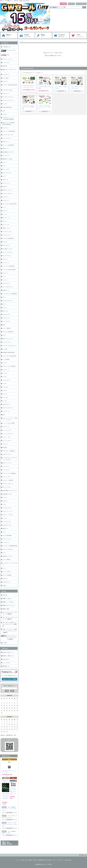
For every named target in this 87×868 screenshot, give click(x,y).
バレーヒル (5, 397)
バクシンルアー (6, 380)
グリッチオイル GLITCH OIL (9, 204)
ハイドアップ (6, 370)
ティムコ (5, 308)
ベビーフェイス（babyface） (10, 473)
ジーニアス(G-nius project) (9, 270)
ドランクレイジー (7, 342)
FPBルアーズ (6, 149)
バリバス (5, 394)
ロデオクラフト (6, 582)
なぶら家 (5, 349)
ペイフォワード (6, 470)
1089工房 (5, 66)
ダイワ (4, 304)
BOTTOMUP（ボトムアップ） (10, 491)
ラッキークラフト (7, 539)
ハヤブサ (5, 391)
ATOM (9, 844)
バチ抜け (5, 643)
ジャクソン (5, 280)
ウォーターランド (7, 138)
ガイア (4, 176)
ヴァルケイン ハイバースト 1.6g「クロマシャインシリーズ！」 (13, 791)
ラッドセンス (6, 542)
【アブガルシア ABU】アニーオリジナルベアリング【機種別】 (10, 624)
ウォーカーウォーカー (8, 135)
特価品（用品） (6, 609)
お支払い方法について (8, 652)
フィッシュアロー (7, 441)
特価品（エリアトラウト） (9, 605)
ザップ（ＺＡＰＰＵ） (8, 252)
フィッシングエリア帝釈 (8, 423)
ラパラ (4, 553)
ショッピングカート (78, 36)
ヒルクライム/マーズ (7, 408)
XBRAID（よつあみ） (8, 159)
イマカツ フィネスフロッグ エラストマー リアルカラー (45, 107)
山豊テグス (5, 529)
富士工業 (5, 447)
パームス (5, 373)
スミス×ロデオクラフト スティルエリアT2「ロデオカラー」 (5, 797)
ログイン (71, 4)
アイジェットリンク (7, 59)
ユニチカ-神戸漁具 (7, 535)
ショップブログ (6, 663)
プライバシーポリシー (58, 860)
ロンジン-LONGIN (7, 575)
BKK (4, 415)
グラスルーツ (6, 200)
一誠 (4, 111)
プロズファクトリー (7, 454)
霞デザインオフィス (7, 190)
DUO (4, 325)
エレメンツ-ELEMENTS (8, 145)
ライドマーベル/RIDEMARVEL (10, 546)
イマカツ (5, 114)
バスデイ (5, 384)
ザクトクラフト (6, 245)
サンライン (5, 259)
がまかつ (5, 187)
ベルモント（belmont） (8, 480)
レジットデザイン (7, 572)
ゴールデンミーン (7, 235)
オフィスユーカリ (7, 173)
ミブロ (4, 504)
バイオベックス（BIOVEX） (9, 366)
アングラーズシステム (8, 97)
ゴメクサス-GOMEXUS (8, 238)
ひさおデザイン (6, 404)
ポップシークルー (7, 487)
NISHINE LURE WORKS (8, 353)
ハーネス (5, 377)
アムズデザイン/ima (7, 90)
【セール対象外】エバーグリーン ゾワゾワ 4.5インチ (9, 809)
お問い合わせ (61, 36)
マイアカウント (81, 4)
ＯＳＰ (4, 166)
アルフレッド (6, 93)
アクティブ (5, 81)
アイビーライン (6, 63)
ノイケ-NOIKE (6, 359)
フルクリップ (6, 427)
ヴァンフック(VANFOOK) (9, 131)
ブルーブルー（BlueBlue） (9, 451)
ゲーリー (5, 214)
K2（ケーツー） (6, 218)
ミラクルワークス (7, 508)
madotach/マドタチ (7, 494)
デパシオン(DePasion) (8, 332)
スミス (4, 297)
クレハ (4, 207)
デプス (4, 335)
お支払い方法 (24, 860)
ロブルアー (5, 579)
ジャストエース (6, 283)
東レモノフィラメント (8, 339)
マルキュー (5, 501)
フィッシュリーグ (7, 430)
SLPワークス (6, 142)
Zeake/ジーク (6, 290)
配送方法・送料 (32, 860)
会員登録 (63, 4)
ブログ (44, 36)
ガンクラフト (6, 197)
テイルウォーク (6, 318)
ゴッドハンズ (6, 225)
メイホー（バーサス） (8, 515)
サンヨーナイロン (7, 256)
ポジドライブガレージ (8, 484)
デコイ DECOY (7, 328)
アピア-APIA (5, 78)
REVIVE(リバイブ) (7, 556)
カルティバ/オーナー (7, 194)
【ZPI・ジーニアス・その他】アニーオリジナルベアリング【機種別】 (10, 631)
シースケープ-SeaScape (8, 266)
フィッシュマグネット (8, 434)
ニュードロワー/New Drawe (9, 356)
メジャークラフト (7, 522)
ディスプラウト (6, 321)
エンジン (5, 162)
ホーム (9, 36)
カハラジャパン (6, 183)
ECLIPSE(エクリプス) (8, 152)
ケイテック (5, 211)
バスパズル (5, 387)
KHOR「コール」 (7, 228)
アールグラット (6, 75)
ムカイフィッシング (7, 511)
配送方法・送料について (8, 656)
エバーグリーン (6, 156)
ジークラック (6, 263)
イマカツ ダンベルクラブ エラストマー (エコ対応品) (28, 107)
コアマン (5, 221)
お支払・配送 (26, 36)
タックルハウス (6, 314)
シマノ (4, 276)
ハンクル (5, 401)
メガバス (5, 518)
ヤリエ (4, 532)
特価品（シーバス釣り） (8, 602)
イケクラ (5, 104)
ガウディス (5, 180)
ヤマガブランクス (7, 525)
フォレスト (5, 444)
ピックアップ (6, 411)
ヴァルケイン (6, 128)
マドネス (5, 497)
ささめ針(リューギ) (7, 249)
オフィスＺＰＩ (6, 169)
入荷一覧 (5, 595)
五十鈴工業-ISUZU (7, 107)
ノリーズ (5, 363)
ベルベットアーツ (7, 477)
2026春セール (6, 666)
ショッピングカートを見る (10, 679)
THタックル (5, 311)
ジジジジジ (5, 273)
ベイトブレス (6, 466)
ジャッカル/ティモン (7, 287)
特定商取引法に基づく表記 (44, 860)
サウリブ (5, 242)
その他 (4, 586)
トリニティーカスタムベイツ (10, 346)
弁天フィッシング (7, 463)
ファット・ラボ (6, 437)
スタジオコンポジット (8, 301)
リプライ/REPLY (7, 560)
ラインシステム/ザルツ (8, 549)
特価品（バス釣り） (7, 599)
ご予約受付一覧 (6, 47)
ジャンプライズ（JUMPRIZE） (10, 294)
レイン (4, 568)
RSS (8, 842)
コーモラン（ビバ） (7, 232)
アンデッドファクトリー (8, 100)
